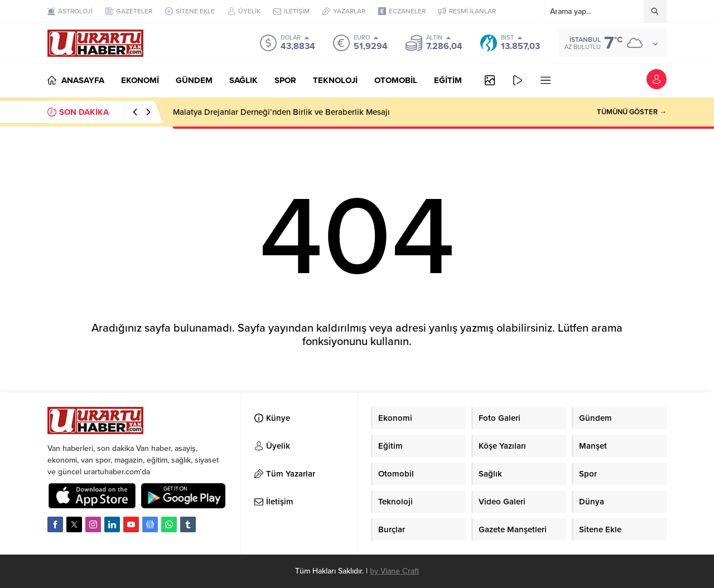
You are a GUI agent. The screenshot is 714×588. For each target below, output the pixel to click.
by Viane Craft (394, 571)
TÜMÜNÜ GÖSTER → (632, 112)
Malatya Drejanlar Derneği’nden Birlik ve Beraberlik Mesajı (281, 112)
